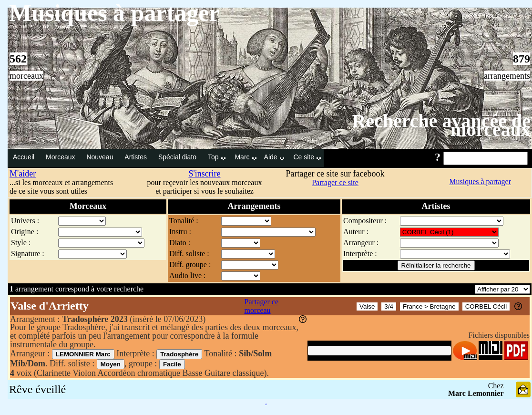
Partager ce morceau (262, 306)
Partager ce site (335, 182)
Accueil (25, 157)
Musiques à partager (480, 182)
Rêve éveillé (37, 389)
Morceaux (61, 157)
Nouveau (101, 157)
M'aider (23, 174)
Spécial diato (178, 157)
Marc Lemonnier (476, 393)
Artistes (137, 157)
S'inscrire (204, 174)
